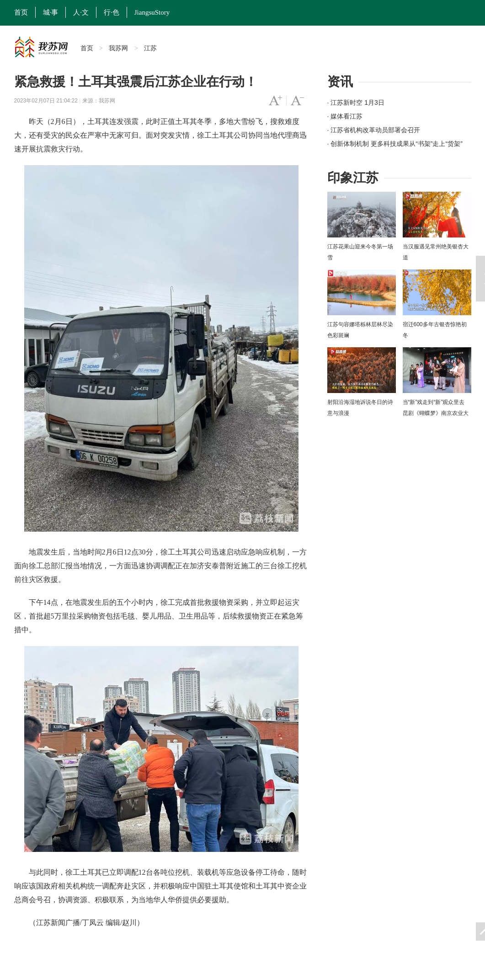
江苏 (150, 48)
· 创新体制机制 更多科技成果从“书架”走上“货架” (395, 144)
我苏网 (118, 48)
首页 (21, 12)
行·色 (112, 12)
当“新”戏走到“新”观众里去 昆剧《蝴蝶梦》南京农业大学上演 (436, 413)
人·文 (81, 12)
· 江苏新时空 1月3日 (356, 102)
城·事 (51, 12)
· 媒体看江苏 (345, 116)
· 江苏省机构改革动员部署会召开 (374, 130)
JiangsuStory (152, 12)
